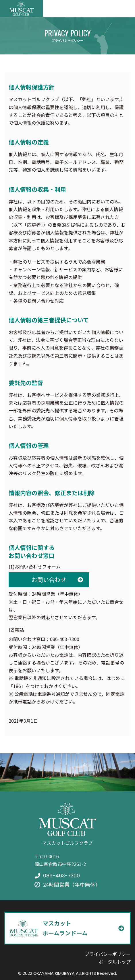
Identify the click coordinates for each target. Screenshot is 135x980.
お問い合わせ (49, 580)
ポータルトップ (115, 962)
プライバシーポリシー (108, 954)
